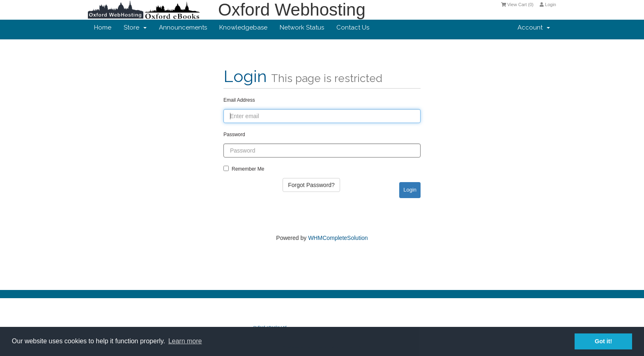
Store (135, 27)
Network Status (302, 27)
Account (534, 27)
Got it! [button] (603, 341)
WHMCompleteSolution (338, 238)
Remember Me (244, 169)
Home (103, 27)
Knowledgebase (243, 27)
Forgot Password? (311, 185)
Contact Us (353, 27)
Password (234, 135)
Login (548, 5)
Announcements (183, 27)
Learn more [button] (185, 341)
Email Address (239, 100)
